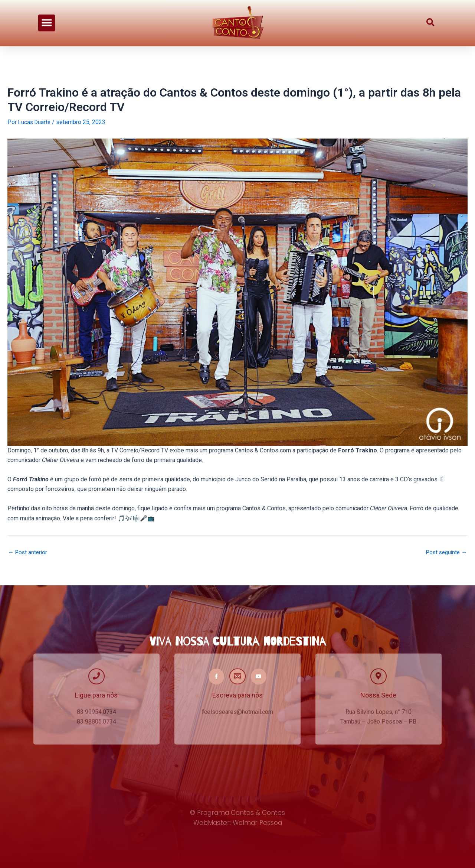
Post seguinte (445, 552)
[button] (47, 17)
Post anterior (29, 552)
